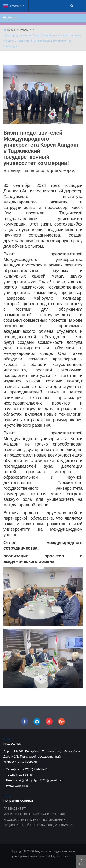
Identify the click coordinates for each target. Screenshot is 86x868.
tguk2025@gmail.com (49, 780)
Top (81, 861)
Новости (26, 30)
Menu (10, 18)
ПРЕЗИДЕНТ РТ (15, 809)
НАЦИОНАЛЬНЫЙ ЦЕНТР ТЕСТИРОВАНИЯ (35, 820)
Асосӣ (11, 30)
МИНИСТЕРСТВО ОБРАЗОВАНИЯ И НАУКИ (34, 814)
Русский (14, 6)
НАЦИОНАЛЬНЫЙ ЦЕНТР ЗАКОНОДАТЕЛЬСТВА (38, 825)
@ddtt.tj (27, 780)
